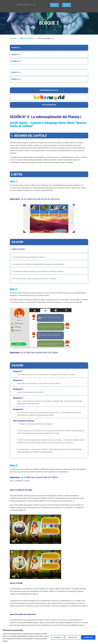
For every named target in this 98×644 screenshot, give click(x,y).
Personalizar (57, 637)
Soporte (54, 5)
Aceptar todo (88, 637)
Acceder (66, 5)
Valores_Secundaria (27, 38)
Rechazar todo (73, 637)
